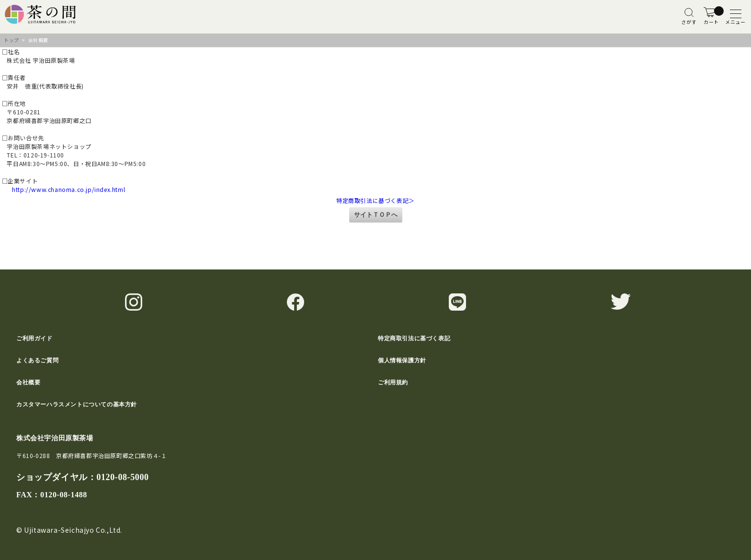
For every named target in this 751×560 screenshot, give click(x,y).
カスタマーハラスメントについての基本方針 (77, 404)
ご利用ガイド (34, 338)
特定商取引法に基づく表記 (414, 338)
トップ (11, 40)
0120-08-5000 (122, 477)
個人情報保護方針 (402, 360)
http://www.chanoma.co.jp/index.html (63, 189)
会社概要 (28, 382)
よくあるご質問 (37, 360)
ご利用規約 (393, 382)
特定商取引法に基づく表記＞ (375, 200)
